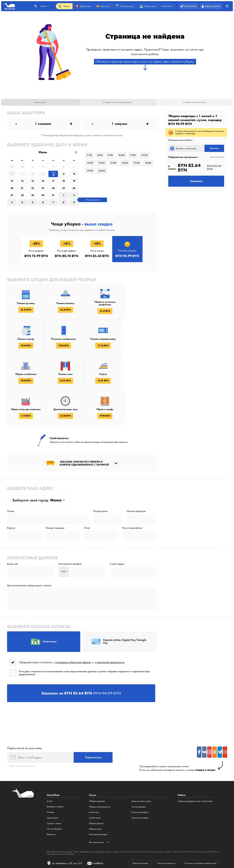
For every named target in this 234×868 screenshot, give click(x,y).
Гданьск (109, 829)
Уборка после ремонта (100, 784)
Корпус (11, 502)
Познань (124, 829)
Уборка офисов (96, 801)
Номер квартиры (136, 484)
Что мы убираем (54, 806)
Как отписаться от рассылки (23, 744)
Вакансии (51, 812)
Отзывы (50, 790)
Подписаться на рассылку (24, 725)
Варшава (84, 829)
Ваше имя (13, 538)
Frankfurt (186, 829)
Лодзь (117, 829)
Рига (205, 829)
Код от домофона (132, 502)
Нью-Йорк (69, 831)
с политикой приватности (110, 638)
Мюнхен (177, 829)
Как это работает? (217, 157)
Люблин (143, 829)
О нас (50, 778)
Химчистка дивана (140, 790)
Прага (211, 829)
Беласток (152, 829)
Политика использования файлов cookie (199, 841)
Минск (76, 829)
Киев (193, 829)
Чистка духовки (139, 784)
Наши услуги (53, 795)
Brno (216, 829)
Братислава (58, 831)
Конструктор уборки (98, 812)
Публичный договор (133, 841)
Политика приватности (162, 841)
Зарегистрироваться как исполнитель (195, 778)
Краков (93, 829)
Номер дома (100, 484)
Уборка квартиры (97, 778)
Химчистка (94, 790)
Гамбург (168, 829)
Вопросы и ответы (55, 784)
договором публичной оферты (73, 638)
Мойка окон (95, 795)
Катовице (134, 829)
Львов (199, 829)
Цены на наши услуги (141, 778)
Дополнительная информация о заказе (29, 560)
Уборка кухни (95, 806)
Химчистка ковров (140, 795)
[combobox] (64, 546)
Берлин (161, 829)
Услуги (93, 772)
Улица (11, 484)
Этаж (87, 502)
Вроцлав (101, 829)
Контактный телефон (70, 538)
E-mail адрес (117, 538)
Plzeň (49, 831)
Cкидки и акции (54, 801)
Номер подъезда (55, 502)
